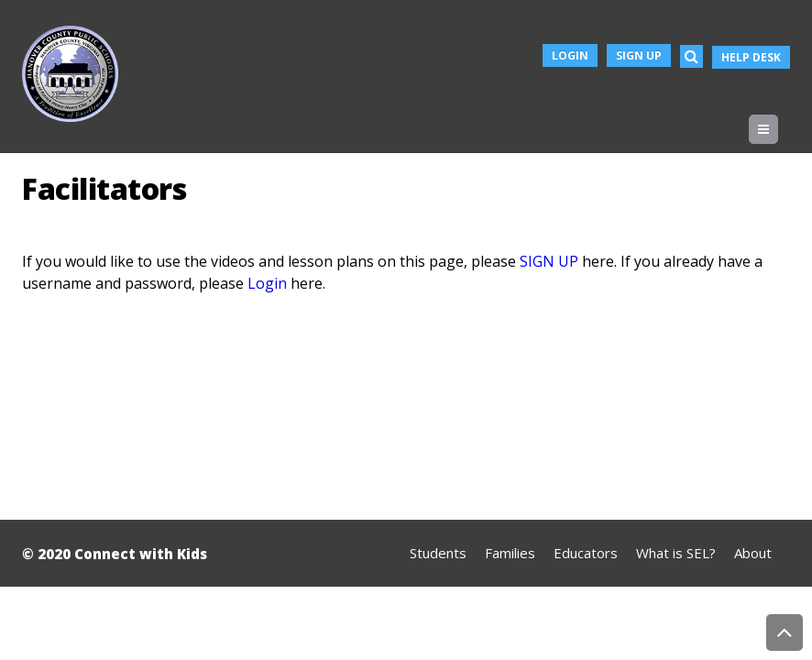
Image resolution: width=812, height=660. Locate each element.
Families (510, 553)
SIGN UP (549, 261)
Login (570, 55)
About (753, 553)
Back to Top (785, 632)
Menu (778, 129)
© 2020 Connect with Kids (115, 554)
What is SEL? (676, 553)
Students (438, 553)
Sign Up (639, 55)
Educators (586, 553)
